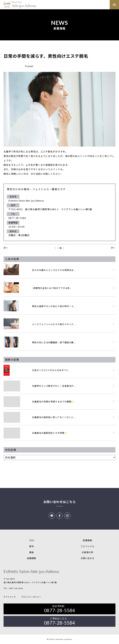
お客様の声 (87, 552)
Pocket (29, 66)
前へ (6, 248)
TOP (32, 540)
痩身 (32, 552)
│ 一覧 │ (59, 248)
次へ (113, 248)
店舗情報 (32, 558)
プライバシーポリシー (31, 597)
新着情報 (88, 540)
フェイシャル (87, 546)
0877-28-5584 (16, 588)
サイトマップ (10, 597)
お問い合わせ (87, 558)
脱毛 (32, 546)
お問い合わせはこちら (60, 502)
